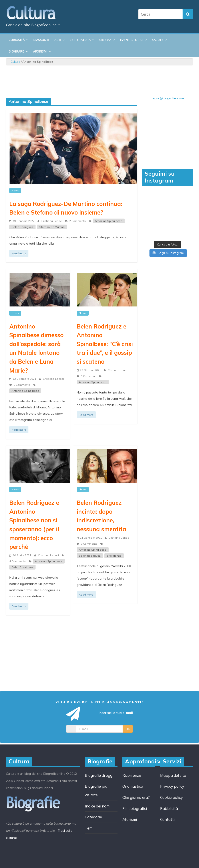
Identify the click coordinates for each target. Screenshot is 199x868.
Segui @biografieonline (168, 98)
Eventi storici (132, 40)
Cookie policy (171, 797)
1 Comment (86, 376)
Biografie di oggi (99, 775)
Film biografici (135, 808)
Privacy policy (172, 786)
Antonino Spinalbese (109, 221)
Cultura (15, 62)
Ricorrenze (132, 775)
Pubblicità (169, 808)
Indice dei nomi (98, 806)
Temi (89, 828)
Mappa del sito (173, 775)
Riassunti (41, 40)
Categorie (93, 817)
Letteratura (80, 40)
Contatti (167, 819)
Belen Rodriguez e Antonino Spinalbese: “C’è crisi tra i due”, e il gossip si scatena (105, 344)
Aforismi (40, 51)
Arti (58, 40)
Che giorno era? (136, 797)
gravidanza (114, 556)
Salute (158, 40)
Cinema (105, 40)
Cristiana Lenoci (52, 221)
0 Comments (20, 385)
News (15, 190)
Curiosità (17, 40)
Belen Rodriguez (22, 227)
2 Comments (75, 221)
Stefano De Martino (52, 227)
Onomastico (133, 786)
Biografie (17, 51)
